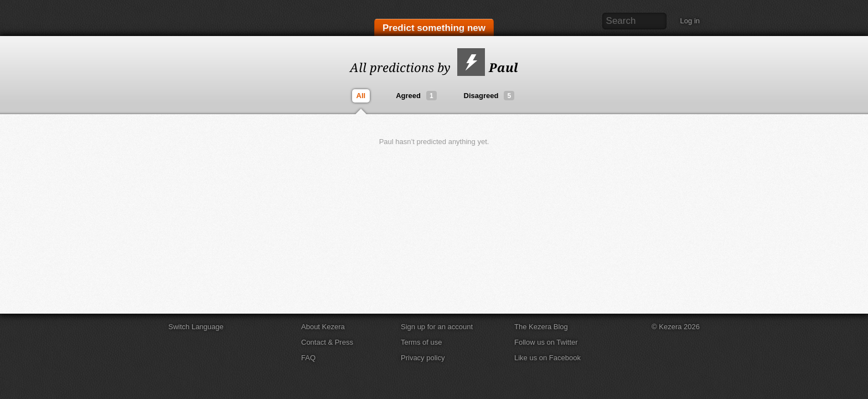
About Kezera (323, 327)
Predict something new (434, 29)
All (361, 96)
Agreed (416, 96)
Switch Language (196, 327)
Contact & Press (327, 342)
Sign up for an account (437, 327)
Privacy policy (423, 358)
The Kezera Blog (541, 327)
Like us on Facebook (547, 358)
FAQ (308, 358)
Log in (690, 21)
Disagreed (489, 96)
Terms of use (421, 342)
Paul (488, 67)
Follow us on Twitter (546, 342)
